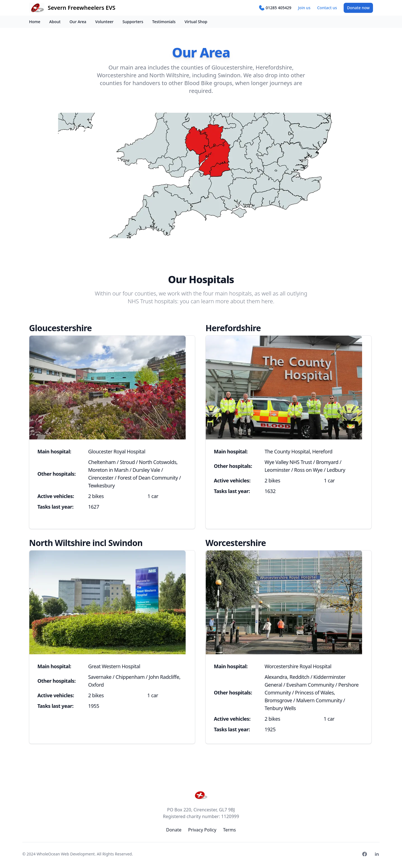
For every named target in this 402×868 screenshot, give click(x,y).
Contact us (327, 8)
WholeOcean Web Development (66, 854)
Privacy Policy (202, 830)
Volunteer (104, 22)
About (55, 22)
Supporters (133, 22)
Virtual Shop (196, 22)
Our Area (78, 22)
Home (35, 22)
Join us (304, 8)
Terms (229, 830)
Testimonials (164, 22)
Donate (358, 8)
